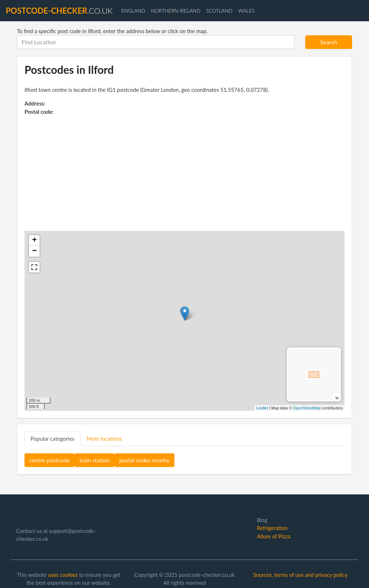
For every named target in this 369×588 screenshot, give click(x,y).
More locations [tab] (104, 439)
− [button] (34, 251)
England (133, 11)
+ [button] (34, 241)
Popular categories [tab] (52, 439)
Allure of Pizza (274, 536)
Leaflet (262, 408)
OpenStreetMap (307, 408)
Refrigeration (272, 528)
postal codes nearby (145, 460)
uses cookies (63, 575)
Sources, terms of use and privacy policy (300, 575)
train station (95, 460)
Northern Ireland (176, 11)
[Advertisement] (184, 170)
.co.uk (59, 11)
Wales (246, 11)
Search (328, 42)
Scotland (219, 11)
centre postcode (50, 460)
